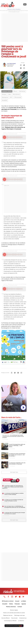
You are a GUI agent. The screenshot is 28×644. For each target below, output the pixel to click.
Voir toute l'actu (14, 472)
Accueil (9, 9)
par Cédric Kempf (11, 64)
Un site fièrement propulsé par (14, 626)
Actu (14, 9)
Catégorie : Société (7, 91)
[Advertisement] (13, 28)
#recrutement (16, 94)
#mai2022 (5, 100)
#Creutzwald (18, 97)
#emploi (4, 94)
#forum (15, 91)
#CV (11, 97)
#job (10, 94)
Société (18, 9)
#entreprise (5, 97)
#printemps (22, 91)
